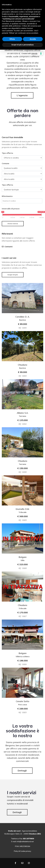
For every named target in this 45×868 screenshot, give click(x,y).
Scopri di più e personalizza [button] (22, 45)
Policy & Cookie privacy (22, 851)
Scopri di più (13, 275)
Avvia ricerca (13, 224)
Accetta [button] (33, 39)
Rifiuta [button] (12, 39)
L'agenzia (22, 95)
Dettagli (22, 771)
